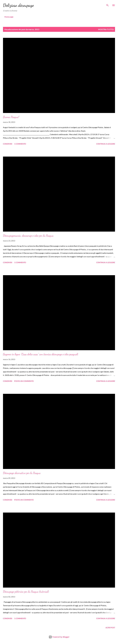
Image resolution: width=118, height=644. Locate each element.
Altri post (110, 628)
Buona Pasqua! (11, 117)
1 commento (20, 144)
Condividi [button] (8, 144)
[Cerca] (107, 5)
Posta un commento (24, 381)
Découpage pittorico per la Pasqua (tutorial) (26, 592)
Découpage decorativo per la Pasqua (22, 473)
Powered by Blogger (59, 637)
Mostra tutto (106, 29)
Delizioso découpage (18, 5)
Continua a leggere (106, 144)
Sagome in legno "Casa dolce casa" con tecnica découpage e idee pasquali (41, 354)
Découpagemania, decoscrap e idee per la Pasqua (28, 236)
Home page (9, 17)
